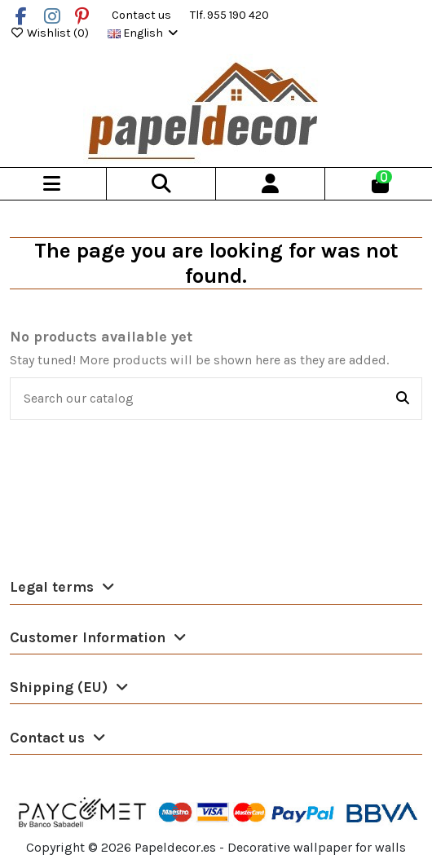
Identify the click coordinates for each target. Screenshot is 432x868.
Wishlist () (51, 33)
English (144, 33)
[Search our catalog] (403, 399)
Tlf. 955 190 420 (229, 15)
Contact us (143, 15)
